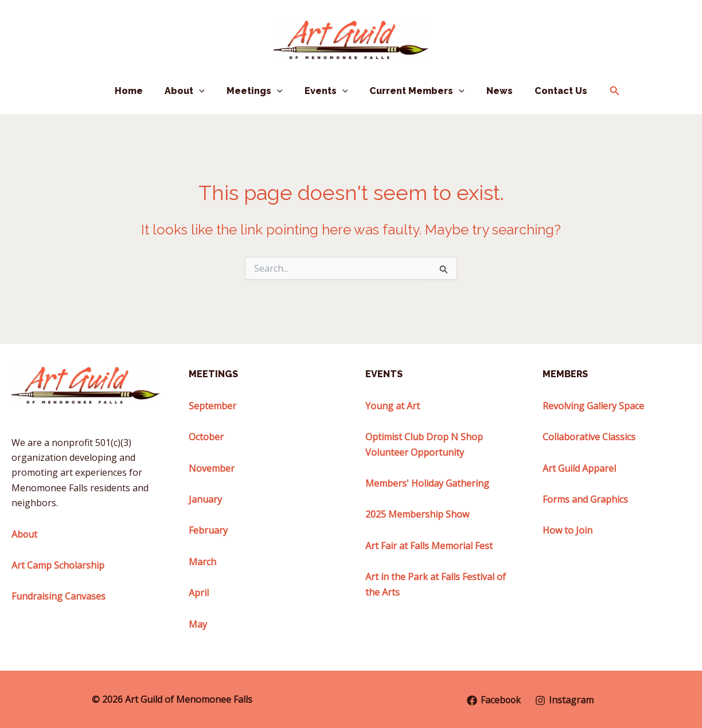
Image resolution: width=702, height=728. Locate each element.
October (206, 437)
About (192, 91)
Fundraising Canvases (58, 596)
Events (326, 91)
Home (139, 91)
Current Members (414, 91)
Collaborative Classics (589, 437)
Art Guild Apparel (579, 468)
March (202, 562)
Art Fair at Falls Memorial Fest (429, 546)
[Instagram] (565, 700)
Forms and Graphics (585, 499)
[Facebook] (494, 700)
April (199, 593)
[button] (206, 91)
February (208, 530)
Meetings (258, 91)
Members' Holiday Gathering (427, 483)
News (493, 91)
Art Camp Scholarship (58, 565)
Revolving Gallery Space (593, 406)
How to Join (568, 530)
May (198, 624)
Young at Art (393, 406)
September (212, 406)
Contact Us (551, 91)
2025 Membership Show (417, 514)
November (212, 468)
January (205, 499)
